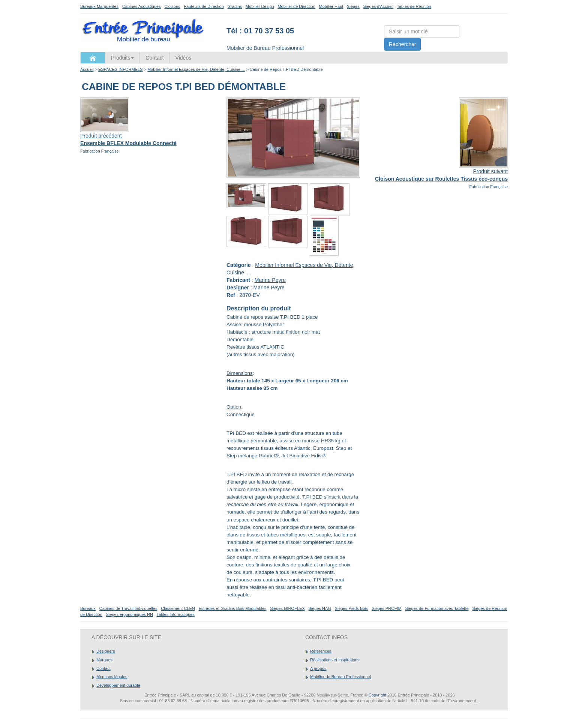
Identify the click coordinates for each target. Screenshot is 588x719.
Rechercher (402, 44)
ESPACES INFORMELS (120, 69)
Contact (154, 58)
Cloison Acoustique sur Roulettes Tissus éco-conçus (441, 179)
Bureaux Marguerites (99, 6)
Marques (104, 660)
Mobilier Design (260, 6)
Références (321, 651)
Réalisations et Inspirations (335, 660)
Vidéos (184, 58)
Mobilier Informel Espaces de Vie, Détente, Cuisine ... (196, 69)
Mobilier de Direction (296, 6)
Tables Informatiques (175, 614)
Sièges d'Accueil (378, 6)
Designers (106, 651)
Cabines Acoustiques (142, 6)
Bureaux (88, 608)
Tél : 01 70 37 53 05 (260, 31)
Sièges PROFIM (386, 608)
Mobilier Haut (331, 6)
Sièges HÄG (320, 608)
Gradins (235, 6)
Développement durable (118, 685)
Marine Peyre (270, 280)
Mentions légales (112, 677)
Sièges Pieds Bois (352, 608)
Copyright (377, 695)
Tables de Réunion (414, 6)
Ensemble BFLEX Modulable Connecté (128, 143)
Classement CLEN (178, 608)
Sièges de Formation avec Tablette (437, 608)
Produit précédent (101, 136)
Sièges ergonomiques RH (129, 614)
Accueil (87, 69)
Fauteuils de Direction (204, 6)
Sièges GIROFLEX (287, 608)
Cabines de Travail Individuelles (128, 608)
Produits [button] (122, 58)
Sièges (353, 6)
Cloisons (172, 6)
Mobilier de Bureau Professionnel (340, 677)
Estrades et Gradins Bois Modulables (233, 608)
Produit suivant (490, 171)
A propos (318, 668)
